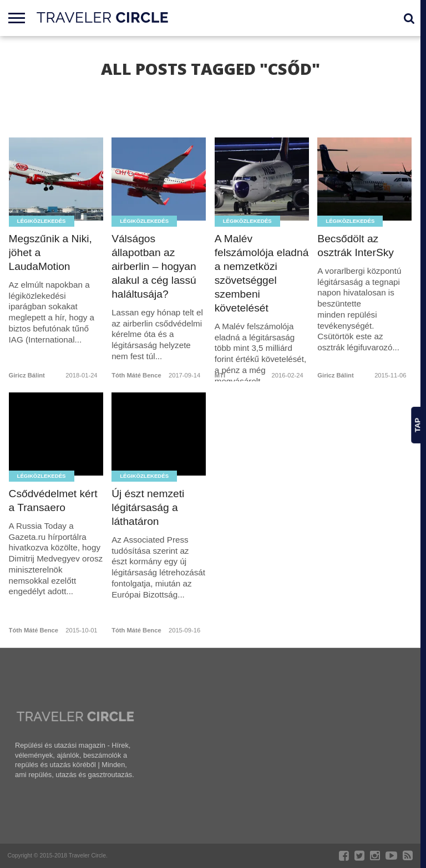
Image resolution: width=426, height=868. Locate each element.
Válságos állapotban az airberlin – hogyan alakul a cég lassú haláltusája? (154, 266)
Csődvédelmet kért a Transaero (53, 501)
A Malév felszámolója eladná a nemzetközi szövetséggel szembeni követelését (262, 273)
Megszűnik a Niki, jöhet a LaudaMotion (50, 252)
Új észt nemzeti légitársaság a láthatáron (148, 507)
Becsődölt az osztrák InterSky (356, 246)
